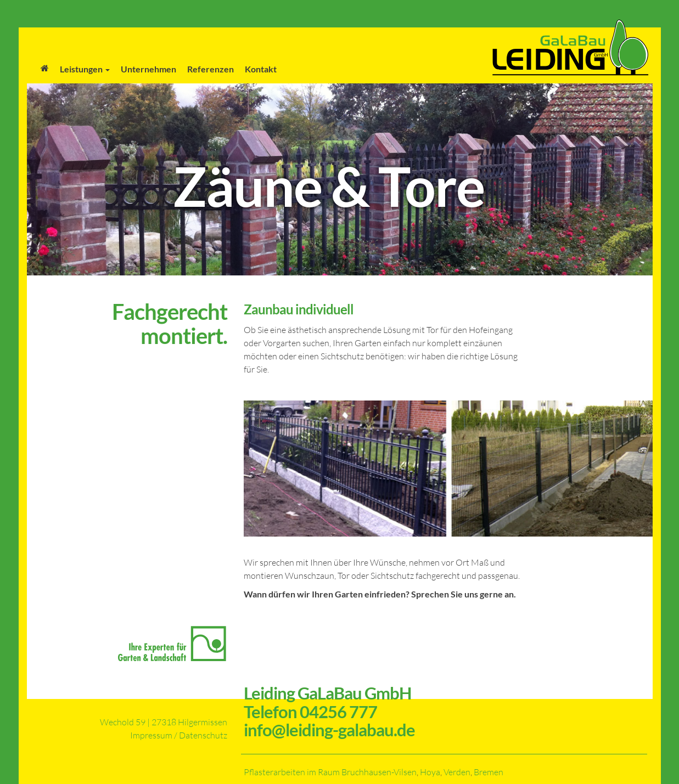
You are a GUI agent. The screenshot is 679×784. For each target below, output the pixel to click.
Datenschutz (203, 735)
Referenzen (211, 69)
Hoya (430, 772)
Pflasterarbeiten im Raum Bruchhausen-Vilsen (330, 772)
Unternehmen (148, 69)
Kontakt (261, 69)
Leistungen (85, 69)
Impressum (151, 735)
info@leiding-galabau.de (329, 730)
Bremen (489, 772)
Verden (457, 772)
